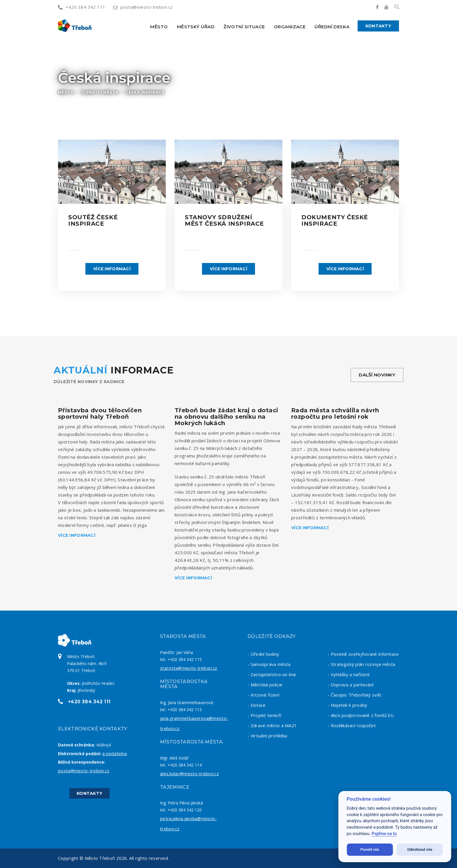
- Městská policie (265, 685)
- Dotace (256, 705)
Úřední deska (332, 27)
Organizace (290, 27)
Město (159, 27)
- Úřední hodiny (263, 654)
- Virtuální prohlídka (267, 736)
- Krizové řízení (263, 695)
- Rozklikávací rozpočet (352, 725)
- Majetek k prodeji (347, 705)
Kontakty (378, 26)
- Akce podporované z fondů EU (361, 715)
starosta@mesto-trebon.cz (189, 668)
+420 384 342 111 (82, 7)
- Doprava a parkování (350, 685)
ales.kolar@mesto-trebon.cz (189, 774)
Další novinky (377, 375)
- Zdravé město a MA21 (272, 725)
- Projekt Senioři (264, 715)
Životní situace (244, 27)
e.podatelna (115, 753)
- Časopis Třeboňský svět (354, 695)
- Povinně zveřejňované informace (363, 654)
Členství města (100, 92)
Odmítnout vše (420, 849)
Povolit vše (370, 849)
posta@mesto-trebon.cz (143, 7)
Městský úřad (196, 27)
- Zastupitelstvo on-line (272, 674)
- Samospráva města (269, 664)
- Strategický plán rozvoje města (362, 664)
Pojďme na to (384, 834)
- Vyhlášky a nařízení (348, 674)
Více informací (112, 269)
